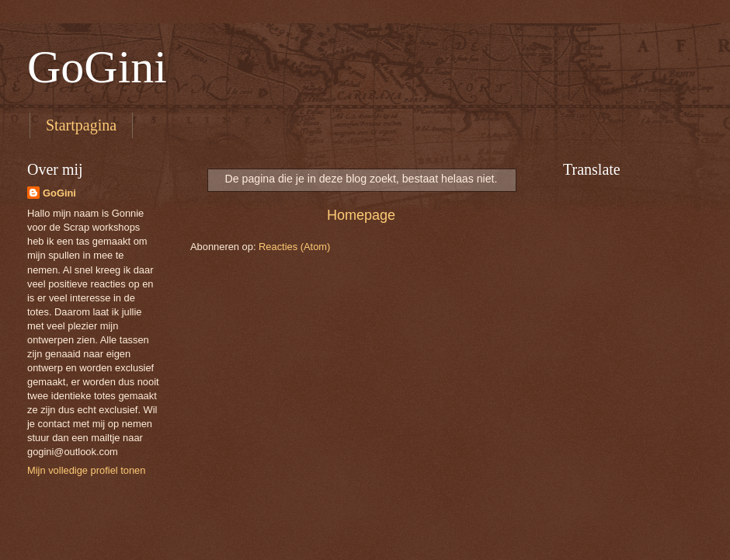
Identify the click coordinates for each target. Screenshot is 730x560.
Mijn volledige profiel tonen (86, 470)
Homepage (361, 215)
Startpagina (81, 125)
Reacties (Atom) (294, 247)
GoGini (97, 67)
